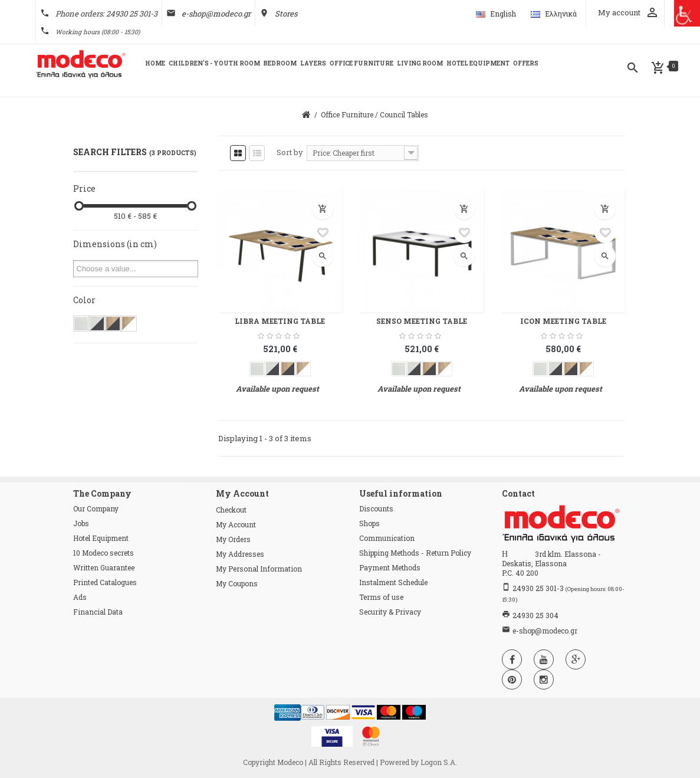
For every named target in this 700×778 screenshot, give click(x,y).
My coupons (237, 583)
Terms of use (381, 597)
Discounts (376, 508)
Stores (286, 14)
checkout (231, 510)
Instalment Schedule (393, 582)
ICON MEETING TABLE (563, 321)
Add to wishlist (323, 232)
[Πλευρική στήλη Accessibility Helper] (687, 13)
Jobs (81, 523)
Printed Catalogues (105, 582)
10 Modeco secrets (103, 553)
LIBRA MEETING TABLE (280, 321)
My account (236, 524)
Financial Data (98, 612)
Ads (80, 597)
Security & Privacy (390, 612)
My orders (233, 539)
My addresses (240, 554)
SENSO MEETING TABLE (422, 321)
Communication (387, 538)
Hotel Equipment (101, 538)
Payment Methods (390, 567)
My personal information (259, 569)
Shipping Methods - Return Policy (415, 553)
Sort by (290, 152)
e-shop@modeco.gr (216, 14)
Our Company (96, 508)
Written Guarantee (104, 567)
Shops (369, 523)
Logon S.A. (439, 762)
